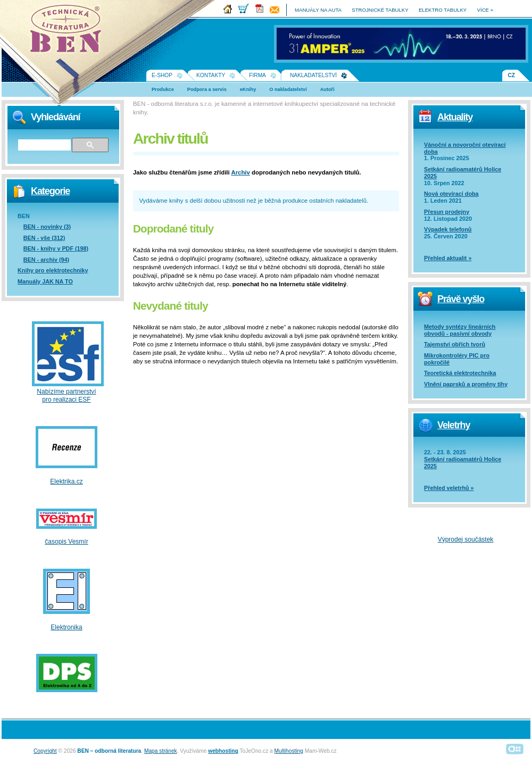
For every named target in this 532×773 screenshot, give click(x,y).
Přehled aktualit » (448, 258)
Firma (257, 75)
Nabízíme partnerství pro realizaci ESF (66, 395)
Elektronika (66, 627)
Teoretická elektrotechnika (460, 373)
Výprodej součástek (466, 539)
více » (485, 10)
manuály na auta (318, 10)
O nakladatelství (288, 89)
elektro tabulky (443, 10)
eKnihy (248, 89)
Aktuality (455, 117)
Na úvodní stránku (69, 32)
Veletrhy (454, 425)
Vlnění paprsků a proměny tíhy (466, 384)
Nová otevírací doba (451, 194)
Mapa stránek (161, 751)
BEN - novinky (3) (47, 227)
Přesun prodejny (447, 212)
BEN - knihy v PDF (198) (56, 248)
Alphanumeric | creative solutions (515, 749)
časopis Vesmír (66, 542)
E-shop (162, 75)
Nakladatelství (313, 75)
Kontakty (211, 75)
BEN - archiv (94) (46, 260)
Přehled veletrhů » (449, 488)
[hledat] (44, 145)
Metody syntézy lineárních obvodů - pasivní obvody (460, 330)
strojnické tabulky (380, 10)
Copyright (45, 751)
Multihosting (289, 751)
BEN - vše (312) (44, 238)
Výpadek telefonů (448, 229)
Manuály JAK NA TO (45, 281)
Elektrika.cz (66, 481)
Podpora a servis (207, 89)
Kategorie (50, 191)
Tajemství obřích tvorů (455, 344)
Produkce (163, 89)
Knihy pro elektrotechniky (53, 270)
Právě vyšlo (461, 299)
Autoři (327, 89)
